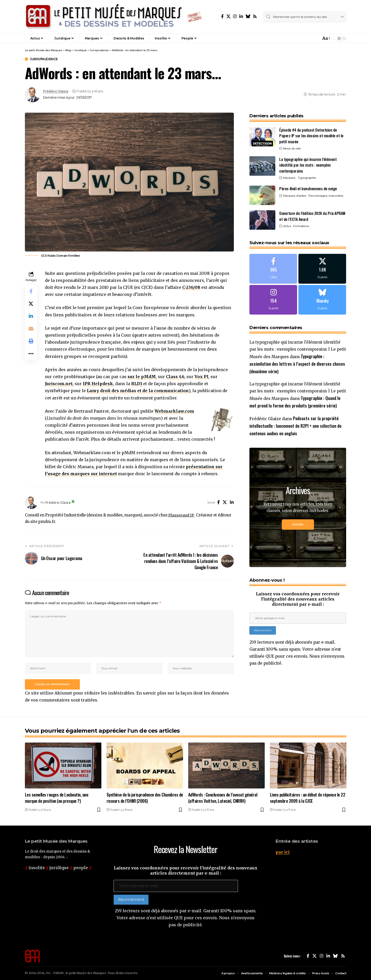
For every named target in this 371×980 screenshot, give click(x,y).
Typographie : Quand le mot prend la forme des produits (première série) (295, 407)
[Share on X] (31, 304)
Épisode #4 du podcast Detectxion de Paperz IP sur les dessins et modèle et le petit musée (311, 135)
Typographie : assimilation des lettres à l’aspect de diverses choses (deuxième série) (297, 365)
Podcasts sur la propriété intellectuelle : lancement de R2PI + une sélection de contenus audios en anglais (295, 435)
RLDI (137, 384)
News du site (292, 148)
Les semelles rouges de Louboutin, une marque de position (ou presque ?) (57, 798)
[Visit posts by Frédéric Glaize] (33, 94)
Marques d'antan (295, 195)
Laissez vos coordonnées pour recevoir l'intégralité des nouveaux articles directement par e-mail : (298, 608)
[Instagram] (235, 16)
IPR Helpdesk (98, 384)
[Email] (31, 329)
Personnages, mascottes (326, 195)
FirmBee (74, 256)
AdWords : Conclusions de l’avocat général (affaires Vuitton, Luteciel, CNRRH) (223, 798)
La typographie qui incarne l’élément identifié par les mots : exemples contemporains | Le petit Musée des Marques (298, 350)
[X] (228, 16)
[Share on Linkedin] (31, 316)
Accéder (298, 533)
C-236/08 (192, 287)
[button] (306, 38)
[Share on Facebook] (31, 291)
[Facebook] (222, 16)
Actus (287, 226)
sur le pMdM (142, 377)
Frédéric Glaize (56, 91)
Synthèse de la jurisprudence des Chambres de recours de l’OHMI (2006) (145, 798)
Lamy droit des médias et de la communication (138, 391)
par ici (283, 852)
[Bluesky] (248, 16)
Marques (289, 177)
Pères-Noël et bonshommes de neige (308, 188)
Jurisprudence (44, 59)
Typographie (307, 177)
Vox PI (202, 377)
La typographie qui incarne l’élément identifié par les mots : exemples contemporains (308, 164)
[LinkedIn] (241, 16)
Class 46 (175, 377)
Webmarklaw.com (175, 411)
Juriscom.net (59, 384)
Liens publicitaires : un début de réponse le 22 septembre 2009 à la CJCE (308, 798)
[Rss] (255, 16)
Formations (301, 226)
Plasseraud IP (181, 515)
